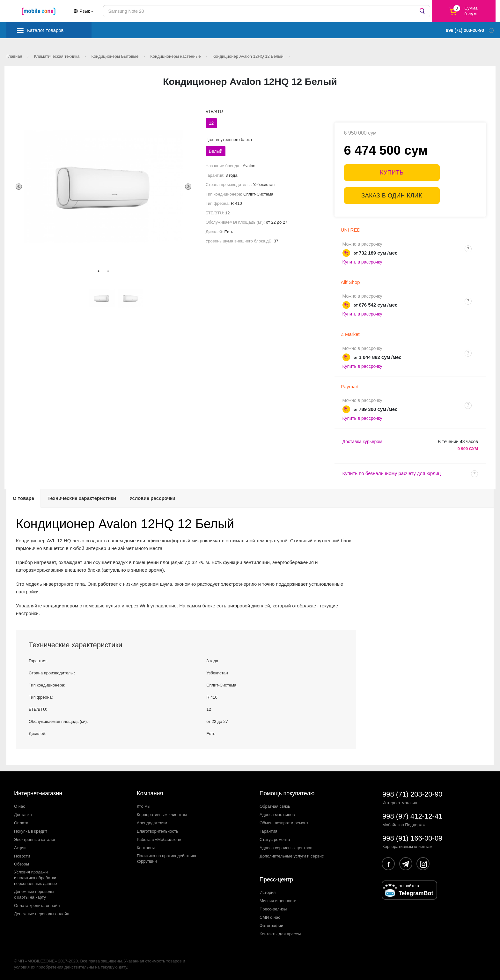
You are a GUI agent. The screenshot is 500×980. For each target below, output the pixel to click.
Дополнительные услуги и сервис (292, 856)
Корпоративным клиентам (162, 815)
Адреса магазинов (277, 815)
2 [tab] (108, 271)
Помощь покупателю (287, 793)
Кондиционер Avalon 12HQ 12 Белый (249, 56)
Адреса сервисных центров (286, 848)
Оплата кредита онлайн (37, 906)
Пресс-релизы (273, 909)
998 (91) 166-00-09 (412, 838)
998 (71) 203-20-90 (412, 794)
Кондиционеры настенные (176, 56)
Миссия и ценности (278, 901)
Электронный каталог (35, 839)
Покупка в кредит (31, 831)
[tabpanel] (103, 186)
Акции (20, 848)
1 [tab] (99, 271)
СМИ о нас (270, 917)
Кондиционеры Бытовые (115, 56)
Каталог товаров (45, 30)
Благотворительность (158, 831)
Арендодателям (152, 823)
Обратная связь (275, 806)
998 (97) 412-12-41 (412, 816)
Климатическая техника (57, 56)
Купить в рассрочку (362, 262)
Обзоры (22, 864)
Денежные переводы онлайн (42, 914)
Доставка (23, 815)
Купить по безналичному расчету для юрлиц (392, 473)
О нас (20, 806)
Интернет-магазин (38, 793)
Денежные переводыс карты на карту (34, 894)
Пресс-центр (276, 880)
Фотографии (271, 926)
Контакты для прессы (280, 934)
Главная (15, 56)
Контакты (146, 848)
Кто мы (144, 806)
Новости (22, 856)
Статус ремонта (275, 839)
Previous (19, 187)
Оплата (21, 823)
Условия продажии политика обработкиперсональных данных (36, 878)
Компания (150, 793)
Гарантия (268, 831)
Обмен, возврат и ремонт (284, 823)
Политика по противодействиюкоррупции (166, 859)
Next (188, 187)
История (268, 892)
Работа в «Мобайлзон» (159, 839)
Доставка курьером (362, 442)
